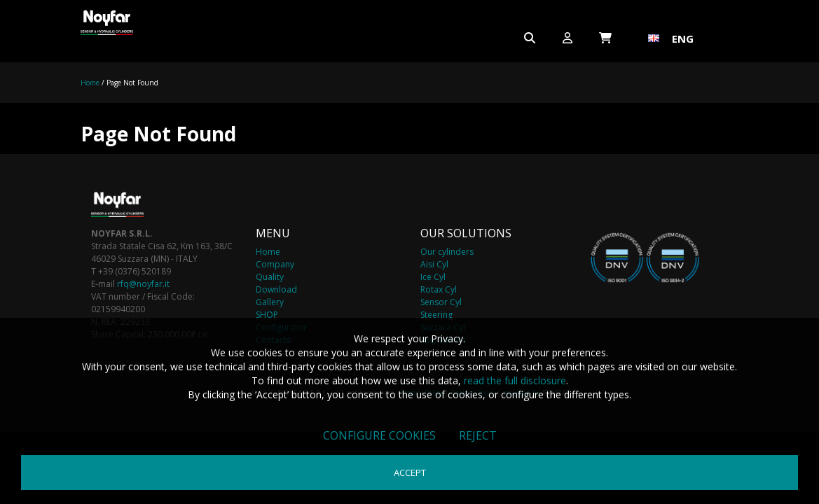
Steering (436, 315)
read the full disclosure (515, 380)
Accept (410, 472)
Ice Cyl (433, 277)
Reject (478, 435)
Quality (270, 277)
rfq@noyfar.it (143, 284)
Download (276, 289)
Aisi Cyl (434, 264)
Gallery (270, 302)
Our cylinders (447, 252)
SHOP (267, 315)
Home (90, 83)
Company (275, 264)
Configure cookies (379, 435)
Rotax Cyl (439, 289)
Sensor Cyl (441, 302)
